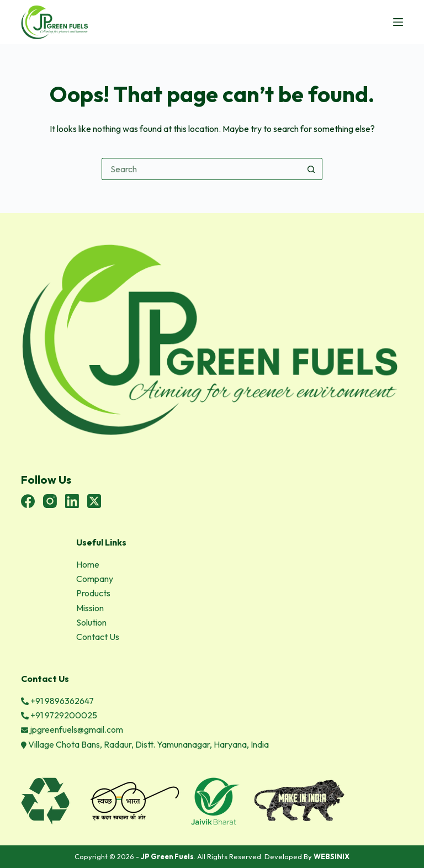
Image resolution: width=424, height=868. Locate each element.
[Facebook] (28, 501)
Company (95, 579)
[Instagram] (50, 501)
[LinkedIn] (72, 501)
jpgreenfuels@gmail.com (72, 729)
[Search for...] (201, 169)
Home (88, 564)
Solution (91, 622)
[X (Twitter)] (94, 501)
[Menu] (398, 22)
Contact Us (98, 637)
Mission (90, 608)
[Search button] (311, 169)
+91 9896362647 (57, 701)
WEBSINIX (332, 856)
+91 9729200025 (59, 715)
